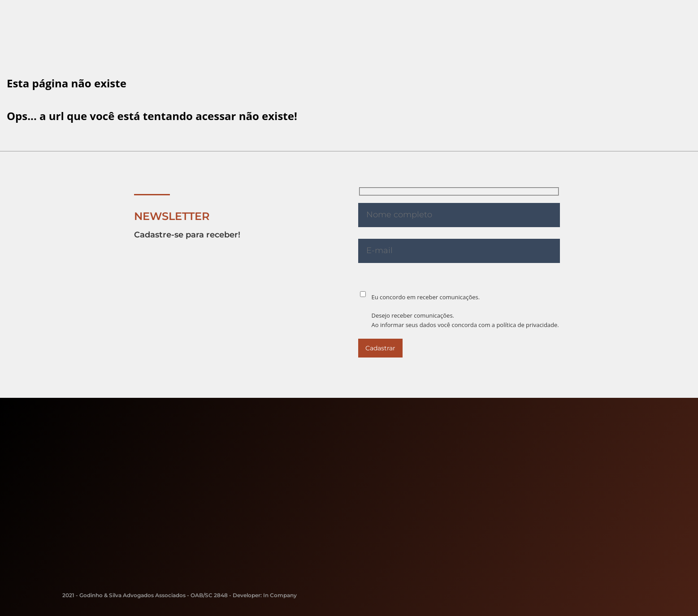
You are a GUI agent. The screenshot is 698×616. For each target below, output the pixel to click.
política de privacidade (527, 325)
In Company (280, 595)
